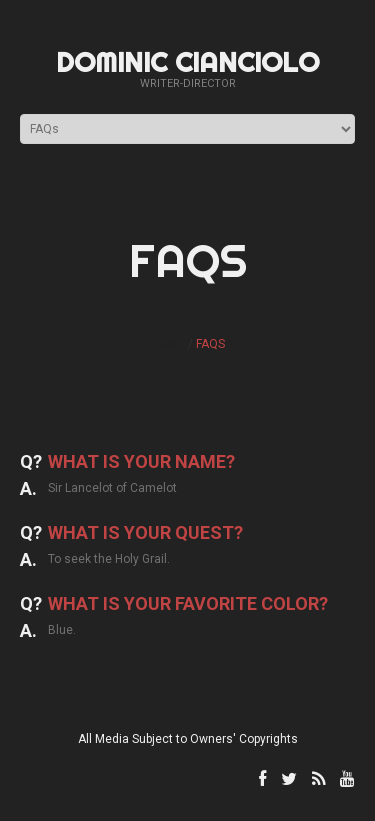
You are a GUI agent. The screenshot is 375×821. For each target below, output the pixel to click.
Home (168, 344)
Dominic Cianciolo (187, 62)
